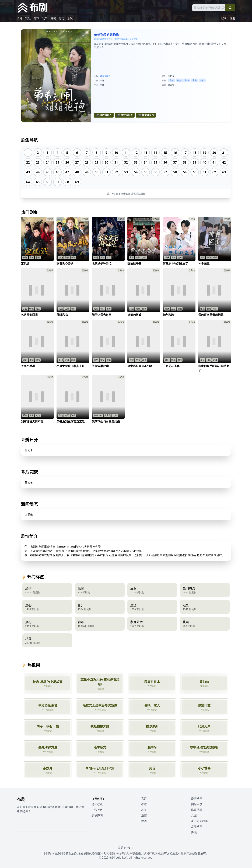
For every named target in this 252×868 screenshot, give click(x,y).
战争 (45, 18)
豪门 (202, 80)
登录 (224, 18)
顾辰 (102, 76)
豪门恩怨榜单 (199, 821)
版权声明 (97, 815)
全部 (20, 18)
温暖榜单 (197, 810)
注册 (232, 18)
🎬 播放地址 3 (146, 115)
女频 (194, 815)
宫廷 (28, 18)
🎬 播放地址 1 (104, 115)
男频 (194, 832)
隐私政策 (97, 804)
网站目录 (197, 804)
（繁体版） (99, 799)
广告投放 (97, 810)
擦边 (62, 18)
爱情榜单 (197, 799)
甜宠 (179, 80)
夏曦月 (107, 76)
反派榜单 (197, 827)
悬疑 (70, 18)
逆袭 (53, 18)
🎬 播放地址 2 (125, 115)
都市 (36, 18)
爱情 (171, 80)
